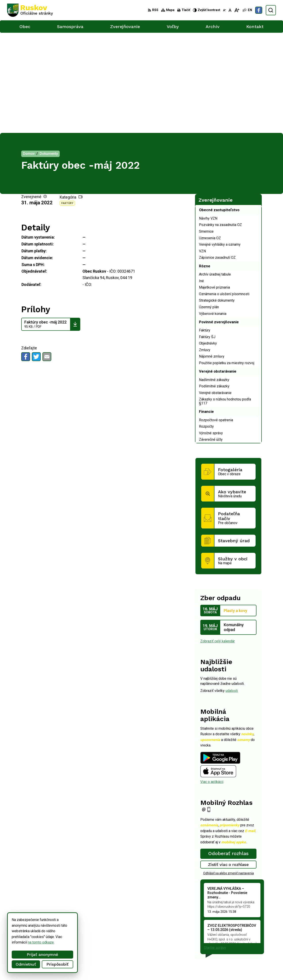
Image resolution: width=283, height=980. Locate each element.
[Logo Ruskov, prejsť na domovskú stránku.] (30, 10)
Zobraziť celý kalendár (218, 541)
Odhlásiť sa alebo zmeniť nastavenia (229, 773)
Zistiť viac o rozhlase (229, 764)
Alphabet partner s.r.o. (65, 968)
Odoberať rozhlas (228, 753)
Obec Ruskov (122, 968)
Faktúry (67, 103)
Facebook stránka (241, 952)
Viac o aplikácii (212, 682)
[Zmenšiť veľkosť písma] (224, 10)
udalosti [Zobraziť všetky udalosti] (232, 590)
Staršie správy (215, 847)
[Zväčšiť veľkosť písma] (237, 10)
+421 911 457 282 (242, 942)
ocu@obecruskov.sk (243, 947)
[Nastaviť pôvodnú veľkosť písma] (230, 10)
